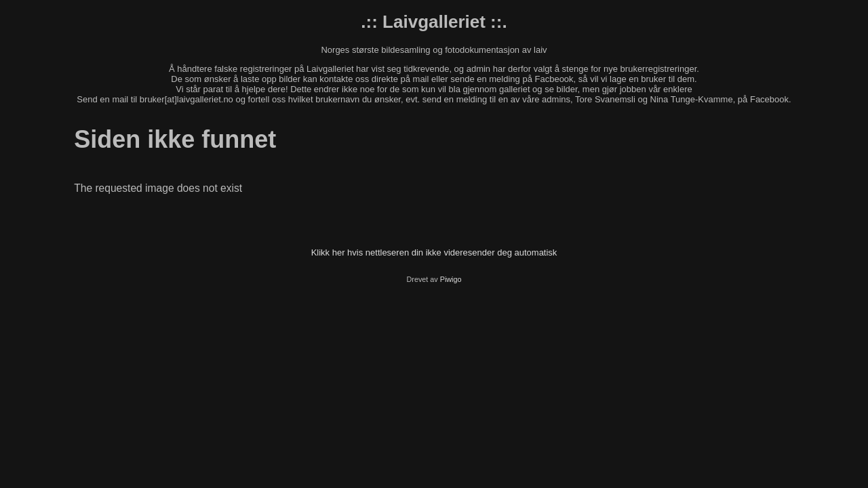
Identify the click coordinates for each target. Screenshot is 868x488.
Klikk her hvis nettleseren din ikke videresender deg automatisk (434, 252)
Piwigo (451, 279)
